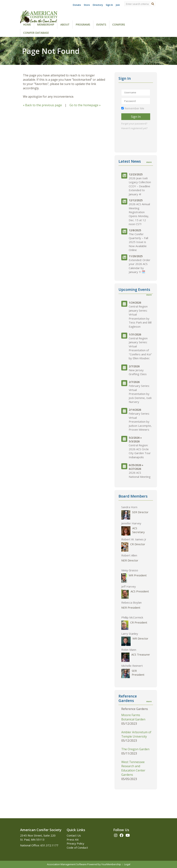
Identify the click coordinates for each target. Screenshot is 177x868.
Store (87, 5)
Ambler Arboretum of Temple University (136, 734)
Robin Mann (129, 650)
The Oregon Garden (135, 749)
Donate (77, 5)
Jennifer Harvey (131, 523)
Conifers (119, 25)
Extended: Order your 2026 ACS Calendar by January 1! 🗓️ (140, 266)
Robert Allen (129, 555)
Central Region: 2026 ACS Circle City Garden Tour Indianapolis (140, 451)
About (65, 25)
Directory (98, 5)
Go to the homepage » (85, 105)
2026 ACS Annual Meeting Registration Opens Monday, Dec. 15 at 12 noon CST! (139, 214)
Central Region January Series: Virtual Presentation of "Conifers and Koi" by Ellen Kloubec (140, 348)
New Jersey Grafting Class (138, 372)
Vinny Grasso (130, 570)
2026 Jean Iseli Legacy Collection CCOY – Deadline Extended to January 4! (140, 186)
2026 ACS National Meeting (140, 475)
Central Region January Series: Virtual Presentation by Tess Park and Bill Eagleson (140, 316)
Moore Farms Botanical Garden (133, 717)
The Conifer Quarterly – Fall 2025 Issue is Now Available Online (138, 242)
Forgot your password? (134, 124)
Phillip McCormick (132, 617)
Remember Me (134, 108)
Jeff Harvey (129, 586)
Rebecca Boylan (131, 602)
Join (118, 5)
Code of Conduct (77, 848)
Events (101, 25)
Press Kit (73, 839)
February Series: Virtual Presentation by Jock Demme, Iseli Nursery (140, 394)
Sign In (109, 5)
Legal (127, 864)
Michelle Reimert (132, 666)
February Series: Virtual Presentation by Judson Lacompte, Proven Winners (140, 422)
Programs (83, 25)
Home (27, 25)
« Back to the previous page (42, 105)
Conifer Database (36, 33)
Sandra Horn (129, 507)
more (149, 162)
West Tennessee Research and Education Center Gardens (133, 768)
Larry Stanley (130, 634)
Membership (46, 25)
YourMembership (111, 864)
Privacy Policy (75, 843)
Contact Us (74, 835)
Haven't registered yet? (134, 128)
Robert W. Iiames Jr (134, 539)
